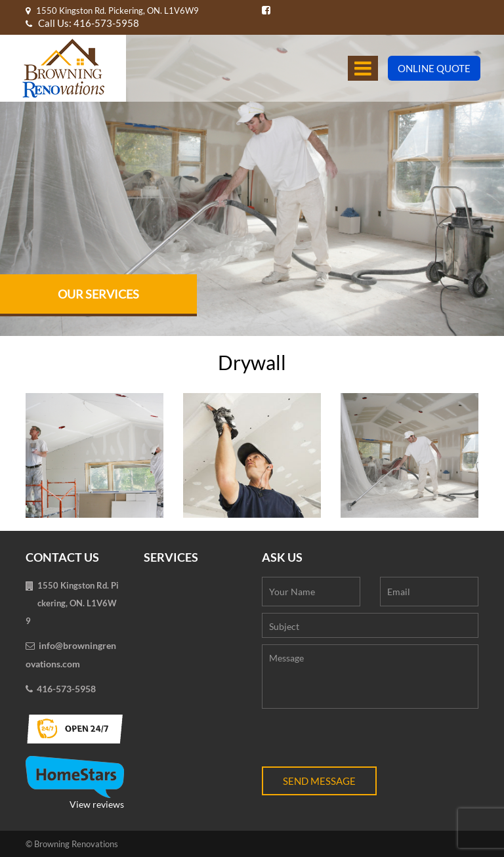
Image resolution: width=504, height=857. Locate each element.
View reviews (75, 783)
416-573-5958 (66, 689)
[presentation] (362, 741)
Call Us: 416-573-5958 (82, 23)
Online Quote (434, 68)
